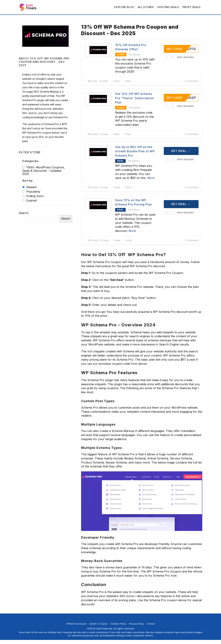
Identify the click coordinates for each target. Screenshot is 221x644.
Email (127, 81)
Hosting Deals (168, 7)
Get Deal (181, 151)
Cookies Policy (118, 624)
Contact (151, 624)
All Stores (146, 7)
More (151, 178)
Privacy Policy (137, 624)
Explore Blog (124, 7)
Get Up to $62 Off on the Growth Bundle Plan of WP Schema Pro (135, 151)
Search (24, 213)
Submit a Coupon (98, 624)
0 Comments (190, 81)
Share (115, 81)
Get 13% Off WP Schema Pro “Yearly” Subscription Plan (134, 98)
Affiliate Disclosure (76, 624)
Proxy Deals (192, 7)
